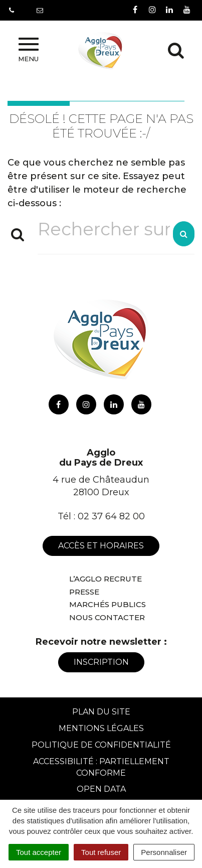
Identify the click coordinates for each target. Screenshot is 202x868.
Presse (84, 592)
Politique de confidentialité (101, 745)
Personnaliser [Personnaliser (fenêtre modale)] (164, 852)
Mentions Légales (101, 728)
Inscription (101, 662)
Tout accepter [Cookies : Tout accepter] (39, 852)
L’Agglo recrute (106, 579)
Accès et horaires (101, 546)
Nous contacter (107, 617)
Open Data (101, 789)
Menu (28, 50)
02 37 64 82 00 (111, 516)
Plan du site (101, 712)
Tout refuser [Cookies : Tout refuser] (101, 852)
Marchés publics (108, 604)
